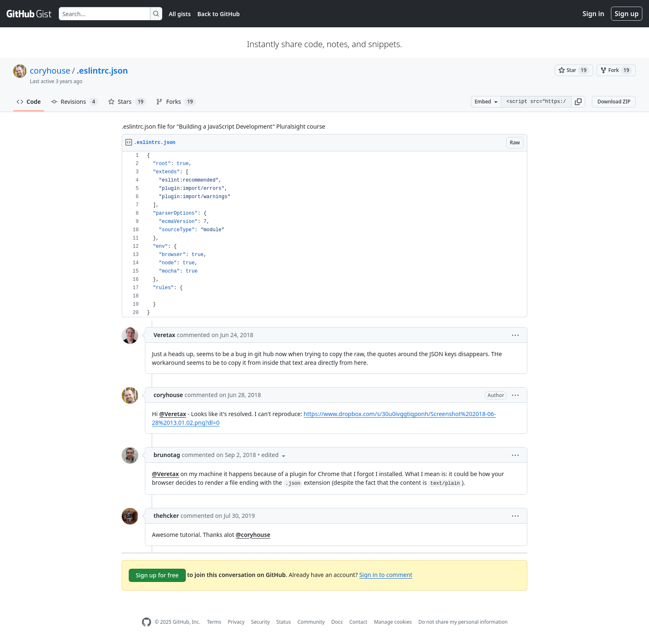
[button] (578, 102)
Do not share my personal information (463, 622)
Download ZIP (614, 102)
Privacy (236, 622)
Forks (176, 102)
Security (261, 622)
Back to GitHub (219, 14)
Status (284, 622)
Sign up (627, 14)
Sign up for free (157, 575)
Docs (337, 622)
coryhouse (50, 71)
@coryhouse (253, 535)
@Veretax (173, 414)
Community (311, 622)
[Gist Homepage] (29, 14)
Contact (358, 622)
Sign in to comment (386, 575)
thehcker (166, 516)
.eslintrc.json (102, 71)
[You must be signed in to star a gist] (574, 70)
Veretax (164, 335)
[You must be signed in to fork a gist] (616, 70)
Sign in (594, 14)
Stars (127, 102)
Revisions (75, 102)
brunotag (167, 455)
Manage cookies (393, 622)
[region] (324, 234)
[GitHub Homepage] (147, 622)
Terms (214, 622)
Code (29, 102)
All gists (180, 14)
